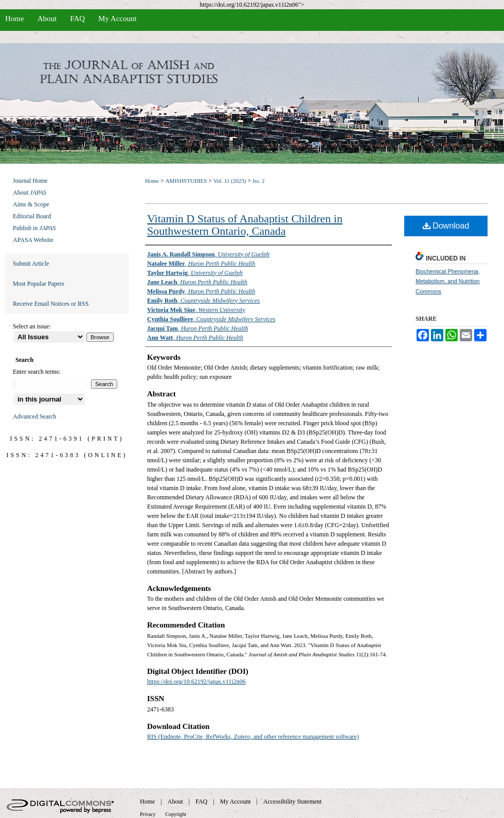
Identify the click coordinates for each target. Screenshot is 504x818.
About (30, 193)
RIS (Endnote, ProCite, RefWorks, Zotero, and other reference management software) (253, 737)
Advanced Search (34, 416)
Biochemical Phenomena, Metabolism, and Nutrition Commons (448, 282)
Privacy (148, 814)
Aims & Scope (31, 204)
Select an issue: (32, 326)
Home (152, 181)
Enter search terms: (37, 372)
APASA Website (33, 240)
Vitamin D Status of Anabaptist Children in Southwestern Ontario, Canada (245, 225)
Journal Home (30, 181)
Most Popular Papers (39, 284)
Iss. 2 (258, 181)
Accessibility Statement (293, 802)
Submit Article (31, 264)
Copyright (176, 814)
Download (446, 226)
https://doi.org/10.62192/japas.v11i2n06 (196, 682)
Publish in (34, 228)
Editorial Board (32, 216)
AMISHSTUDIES (186, 181)
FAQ (201, 802)
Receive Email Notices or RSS (51, 304)
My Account (236, 802)
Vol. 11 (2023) (230, 181)
